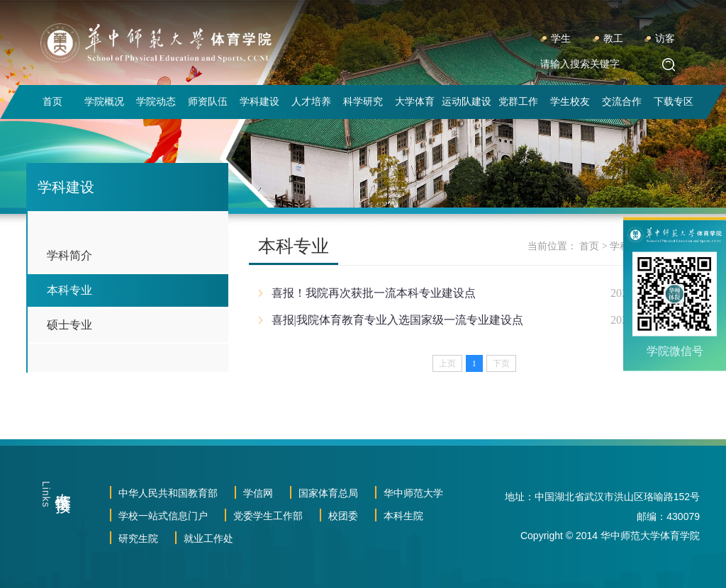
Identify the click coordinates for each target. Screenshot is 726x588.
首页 (589, 246)
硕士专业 (69, 325)
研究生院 (138, 538)
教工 (613, 39)
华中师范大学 (413, 493)
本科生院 (403, 516)
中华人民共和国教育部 (168, 493)
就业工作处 (208, 538)
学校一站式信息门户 (163, 516)
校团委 (343, 516)
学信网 (258, 493)
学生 (561, 39)
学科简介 (69, 255)
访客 (665, 39)
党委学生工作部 (268, 516)
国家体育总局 (328, 493)
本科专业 (69, 290)
